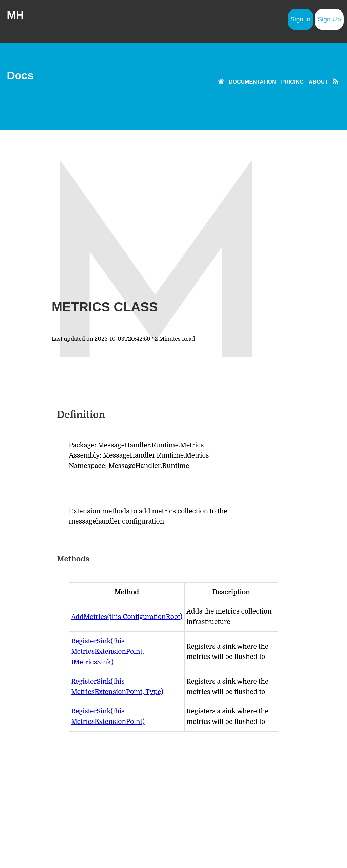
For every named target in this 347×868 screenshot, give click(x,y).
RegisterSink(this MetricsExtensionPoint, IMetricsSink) (107, 652)
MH (15, 15)
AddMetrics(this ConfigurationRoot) (127, 617)
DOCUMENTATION (252, 82)
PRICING (293, 82)
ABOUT (318, 82)
